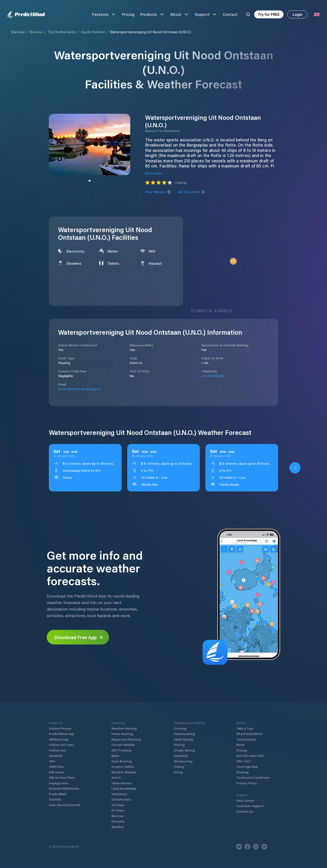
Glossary (118, 821)
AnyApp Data (58, 783)
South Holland (93, 32)
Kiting (178, 772)
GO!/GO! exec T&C (250, 756)
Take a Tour (245, 728)
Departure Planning (126, 739)
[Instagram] (256, 847)
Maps (115, 756)
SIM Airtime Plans (62, 777)
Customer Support (250, 806)
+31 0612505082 (213, 376)
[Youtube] (239, 847)
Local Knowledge (124, 788)
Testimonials (246, 739)
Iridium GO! (58, 750)
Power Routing (122, 734)
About (180, 14)
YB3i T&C (243, 761)
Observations (122, 783)
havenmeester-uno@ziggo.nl (79, 389)
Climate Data (121, 799)
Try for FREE (269, 14)
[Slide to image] (90, 181)
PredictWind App (62, 734)
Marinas (18, 32)
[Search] (248, 14)
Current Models (123, 745)
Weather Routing (124, 728)
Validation (119, 794)
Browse (36, 32)
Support (206, 14)
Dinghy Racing (184, 750)
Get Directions (191, 192)
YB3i (52, 761)
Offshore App (59, 739)
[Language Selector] (317, 14)
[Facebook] (247, 847)
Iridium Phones (60, 728)
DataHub (55, 756)
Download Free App (79, 637)
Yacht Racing (183, 739)
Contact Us (245, 811)
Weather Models (124, 772)
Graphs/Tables (123, 766)
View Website (158, 192)
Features (104, 14)
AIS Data (118, 805)
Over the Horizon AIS (64, 805)
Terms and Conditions (253, 777)
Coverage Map (247, 766)
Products (152, 14)
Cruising (180, 728)
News (240, 745)
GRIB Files (56, 766)
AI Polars (118, 810)
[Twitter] (264, 847)
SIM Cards (56, 772)
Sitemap (243, 772)
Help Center (245, 800)
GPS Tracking (121, 750)
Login (297, 14)
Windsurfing (183, 761)
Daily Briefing (122, 761)
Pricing (128, 14)
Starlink (55, 799)
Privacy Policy (247, 783)
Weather (118, 827)
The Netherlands (62, 32)
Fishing (179, 745)
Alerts (116, 777)
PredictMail (58, 794)
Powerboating (184, 734)
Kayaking (180, 756)
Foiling (179, 766)
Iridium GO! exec (61, 745)
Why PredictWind (249, 734)
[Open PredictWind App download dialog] (295, 468)
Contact (230, 14)
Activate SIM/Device (64, 788)
